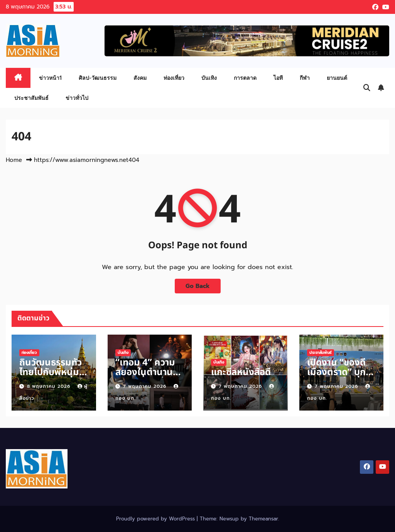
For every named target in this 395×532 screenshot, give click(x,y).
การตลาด (245, 78)
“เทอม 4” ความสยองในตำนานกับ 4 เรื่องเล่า (145, 372)
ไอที (278, 78)
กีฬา (305, 78)
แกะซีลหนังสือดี (241, 372)
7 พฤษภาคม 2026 (146, 386)
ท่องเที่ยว (174, 78)
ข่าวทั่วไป (77, 98)
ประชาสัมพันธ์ (31, 98)
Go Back (198, 286)
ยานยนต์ (337, 78)
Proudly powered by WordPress (156, 519)
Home (14, 160)
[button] (367, 88)
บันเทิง (209, 78)
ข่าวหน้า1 (50, 78)
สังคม (140, 78)
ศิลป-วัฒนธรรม (98, 78)
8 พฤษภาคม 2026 (50, 386)
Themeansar (263, 519)
